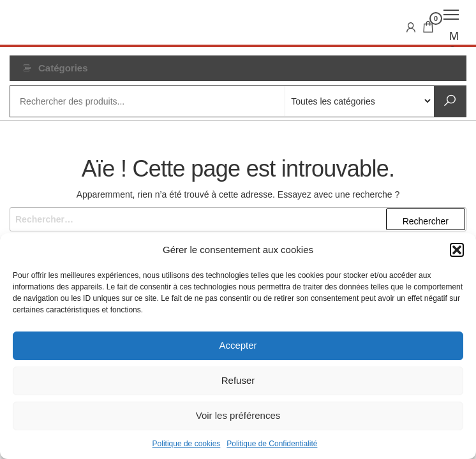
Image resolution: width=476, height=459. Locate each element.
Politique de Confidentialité (272, 444)
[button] (457, 250)
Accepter (238, 345)
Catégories (63, 68)
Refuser (238, 380)
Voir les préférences (238, 415)
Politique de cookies (187, 444)
